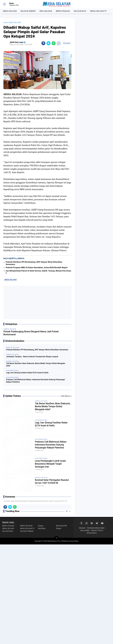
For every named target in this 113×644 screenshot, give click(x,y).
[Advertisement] (37, 302)
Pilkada (59, 528)
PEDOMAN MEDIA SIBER (96, 528)
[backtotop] (56, 538)
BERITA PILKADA (63, 11)
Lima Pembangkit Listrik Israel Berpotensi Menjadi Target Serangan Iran (50, 464)
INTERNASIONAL (42, 420)
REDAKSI (82, 528)
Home (6, 23)
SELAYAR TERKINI (28, 11)
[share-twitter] (48, 43)
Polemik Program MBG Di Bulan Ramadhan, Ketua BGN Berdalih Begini (37, 268)
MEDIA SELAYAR (10, 11)
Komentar (67, 43)
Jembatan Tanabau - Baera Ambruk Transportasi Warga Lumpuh (32, 357)
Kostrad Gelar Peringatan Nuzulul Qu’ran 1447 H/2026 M (52, 481)
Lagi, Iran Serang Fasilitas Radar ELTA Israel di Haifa (27, 373)
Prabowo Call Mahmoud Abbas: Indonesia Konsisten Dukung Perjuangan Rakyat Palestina (36, 381)
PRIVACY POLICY (97, 531)
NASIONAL (42, 528)
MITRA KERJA (92, 533)
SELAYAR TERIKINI (27, 531)
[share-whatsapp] (54, 43)
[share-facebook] (43, 43)
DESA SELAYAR (46, 11)
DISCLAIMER (85, 531)
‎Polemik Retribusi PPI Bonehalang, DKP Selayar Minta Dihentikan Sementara (37, 350)
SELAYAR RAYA (80, 11)
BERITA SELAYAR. (26, 526)
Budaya (41, 526)
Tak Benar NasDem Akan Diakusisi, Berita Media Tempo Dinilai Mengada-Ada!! (36, 365)
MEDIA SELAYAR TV (98, 11)
